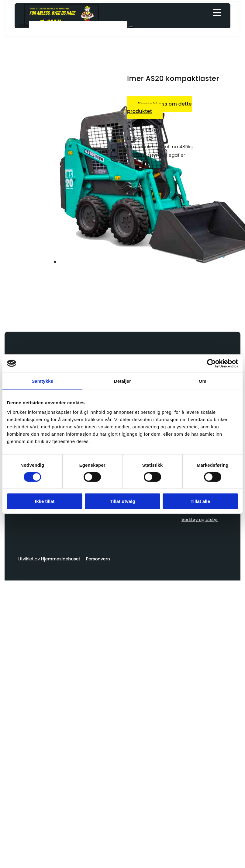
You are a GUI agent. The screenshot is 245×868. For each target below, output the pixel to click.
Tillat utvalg (122, 501)
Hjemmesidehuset (61, 559)
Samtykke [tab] (42, 381)
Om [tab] (203, 381)
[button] (131, 27)
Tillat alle (200, 501)
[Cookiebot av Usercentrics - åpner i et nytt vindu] (211, 363)
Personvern (98, 559)
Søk (23, 25)
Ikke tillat (45, 501)
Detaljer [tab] (122, 381)
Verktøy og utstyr (200, 520)
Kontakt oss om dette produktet (159, 108)
